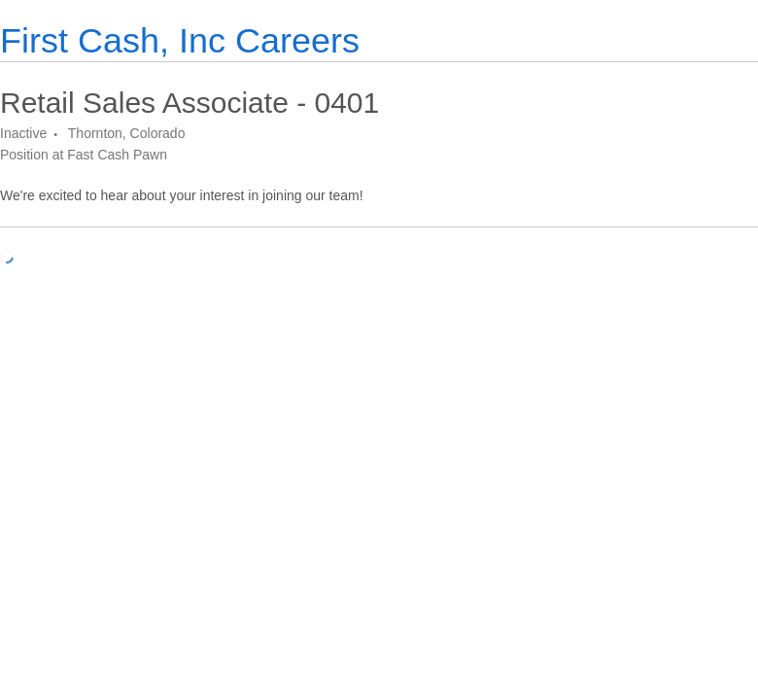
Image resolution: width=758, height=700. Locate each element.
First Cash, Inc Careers (180, 40)
